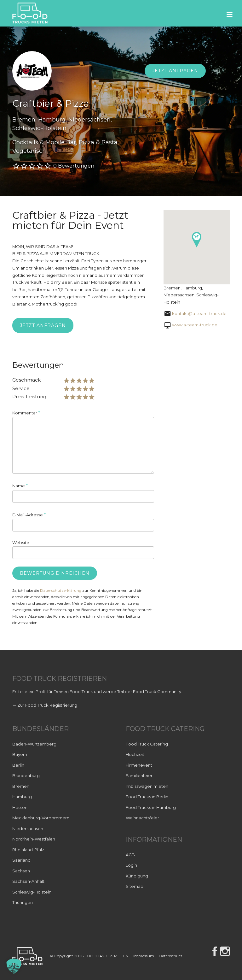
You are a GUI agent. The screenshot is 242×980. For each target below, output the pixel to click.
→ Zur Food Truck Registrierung (45, 705)
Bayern (20, 754)
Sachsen (21, 871)
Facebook (215, 951)
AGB (130, 855)
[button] (14, 966)
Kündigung (137, 876)
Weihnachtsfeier (142, 818)
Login (131, 865)
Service (21, 388)
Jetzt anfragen (175, 71)
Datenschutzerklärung (61, 591)
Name (20, 486)
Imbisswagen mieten (147, 786)
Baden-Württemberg (34, 744)
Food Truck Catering (147, 744)
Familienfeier (139, 775)
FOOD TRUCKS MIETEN (107, 956)
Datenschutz (171, 956)
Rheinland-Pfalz (28, 850)
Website (21, 543)
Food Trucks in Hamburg (151, 807)
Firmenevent (139, 765)
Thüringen (23, 902)
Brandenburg (26, 775)
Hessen (20, 807)
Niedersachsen (28, 829)
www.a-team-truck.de (195, 325)
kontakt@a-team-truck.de (199, 313)
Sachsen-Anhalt (28, 881)
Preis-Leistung (29, 397)
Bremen (21, 786)
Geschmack (26, 380)
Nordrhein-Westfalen (34, 839)
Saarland (21, 860)
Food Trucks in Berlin (147, 797)
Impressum (144, 956)
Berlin (18, 765)
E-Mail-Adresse (29, 515)
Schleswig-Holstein (32, 892)
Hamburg (22, 797)
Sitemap (135, 886)
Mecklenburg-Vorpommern (41, 818)
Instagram (225, 951)
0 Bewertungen (74, 166)
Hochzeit (135, 754)
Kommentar (26, 413)
